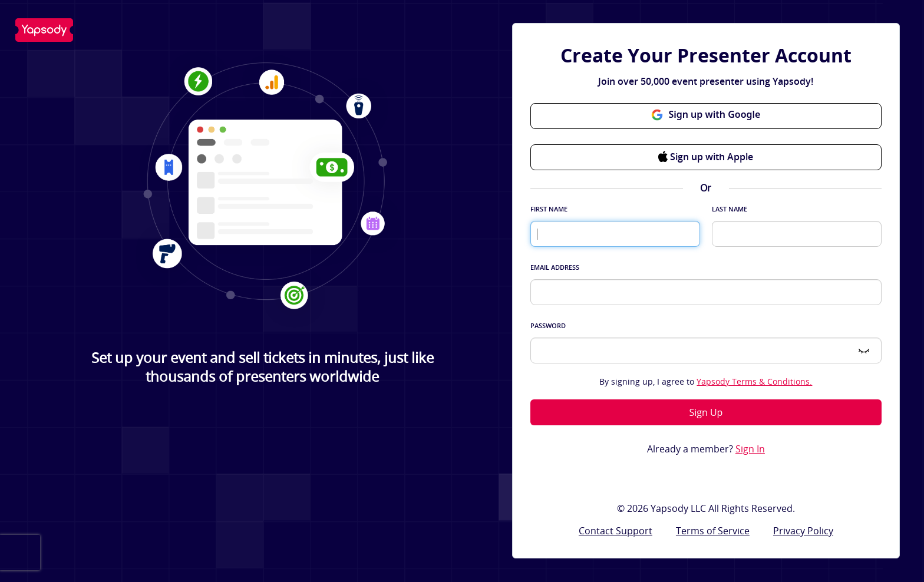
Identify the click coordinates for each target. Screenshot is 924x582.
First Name (549, 209)
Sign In (750, 449)
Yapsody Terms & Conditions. (754, 381)
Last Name (730, 209)
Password (548, 325)
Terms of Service (713, 531)
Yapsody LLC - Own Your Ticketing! (44, 30)
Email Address (555, 267)
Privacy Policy (803, 531)
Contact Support (616, 531)
